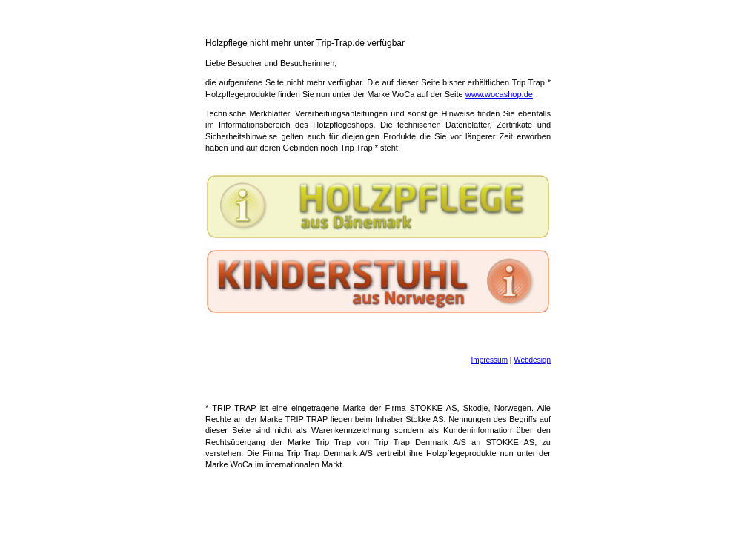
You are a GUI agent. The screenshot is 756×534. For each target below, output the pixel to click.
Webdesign (532, 360)
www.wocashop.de (499, 94)
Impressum (490, 360)
